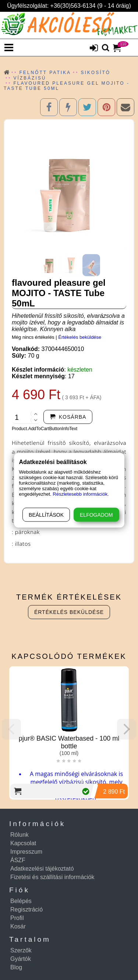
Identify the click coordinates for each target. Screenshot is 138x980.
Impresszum (26, 852)
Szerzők (21, 950)
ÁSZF (18, 860)
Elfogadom (96, 514)
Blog (16, 967)
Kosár (18, 926)
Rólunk (20, 835)
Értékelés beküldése (80, 337)
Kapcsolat (23, 843)
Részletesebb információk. (81, 494)
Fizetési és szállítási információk (52, 877)
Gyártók (21, 959)
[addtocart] (68, 417)
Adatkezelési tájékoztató (42, 869)
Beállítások (46, 514)
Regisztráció (26, 909)
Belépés (21, 901)
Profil (17, 918)
